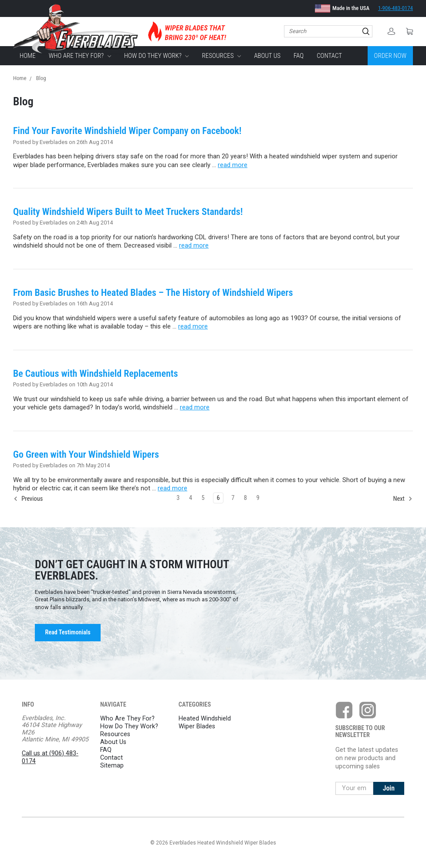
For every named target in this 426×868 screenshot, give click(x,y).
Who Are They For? (80, 56)
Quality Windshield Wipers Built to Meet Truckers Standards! (128, 212)
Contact (329, 56)
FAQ (299, 56)
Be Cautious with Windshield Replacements (95, 374)
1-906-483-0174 (396, 8)
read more (233, 165)
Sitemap (112, 766)
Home (28, 56)
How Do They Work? (157, 56)
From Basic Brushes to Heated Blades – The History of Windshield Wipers (153, 293)
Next (403, 499)
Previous (28, 499)
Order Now (390, 56)
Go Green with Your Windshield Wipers (86, 454)
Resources (222, 56)
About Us (267, 56)
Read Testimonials (68, 632)
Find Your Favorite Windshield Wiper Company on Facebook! (127, 131)
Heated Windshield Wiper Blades (205, 722)
